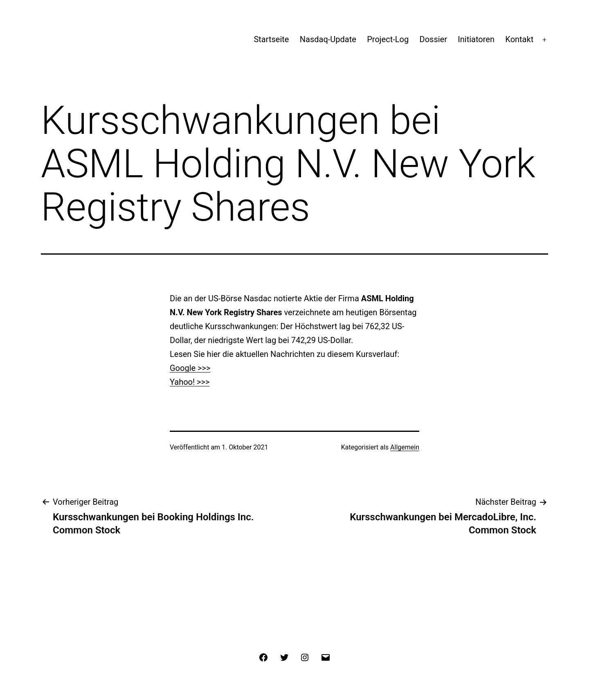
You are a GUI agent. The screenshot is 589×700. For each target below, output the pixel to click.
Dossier (433, 39)
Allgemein (405, 447)
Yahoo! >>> (190, 382)
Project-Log (388, 39)
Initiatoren (476, 39)
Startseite (271, 39)
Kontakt (519, 39)
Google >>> (190, 368)
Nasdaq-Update (328, 39)
